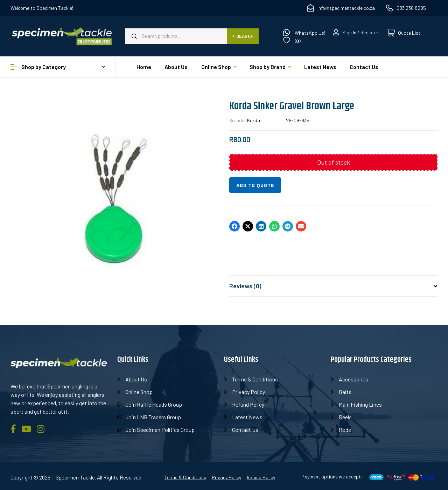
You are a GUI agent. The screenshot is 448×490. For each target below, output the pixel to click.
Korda (254, 120)
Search (243, 36)
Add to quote (255, 185)
